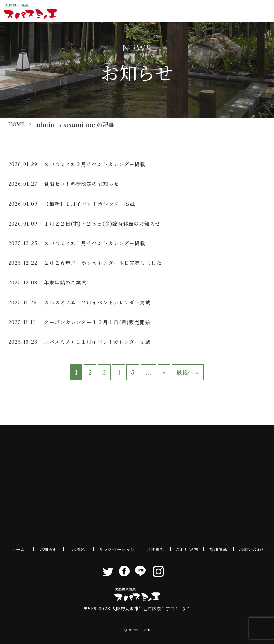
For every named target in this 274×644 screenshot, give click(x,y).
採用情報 (218, 549)
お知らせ (49, 549)
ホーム (18, 549)
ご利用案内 (187, 549)
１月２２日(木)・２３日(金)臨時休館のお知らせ (102, 223)
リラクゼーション (117, 549)
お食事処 (155, 549)
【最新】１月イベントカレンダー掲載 (89, 204)
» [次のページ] (164, 372)
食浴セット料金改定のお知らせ (82, 184)
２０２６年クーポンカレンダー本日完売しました (103, 263)
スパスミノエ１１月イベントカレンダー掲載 (97, 342)
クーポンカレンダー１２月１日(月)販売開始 (97, 322)
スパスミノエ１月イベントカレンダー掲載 (95, 243)
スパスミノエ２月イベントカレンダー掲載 (95, 164)
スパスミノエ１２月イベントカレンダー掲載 (97, 302)
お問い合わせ (252, 549)
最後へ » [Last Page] (188, 372)
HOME (17, 124)
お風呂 (78, 549)
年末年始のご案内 (65, 282)
